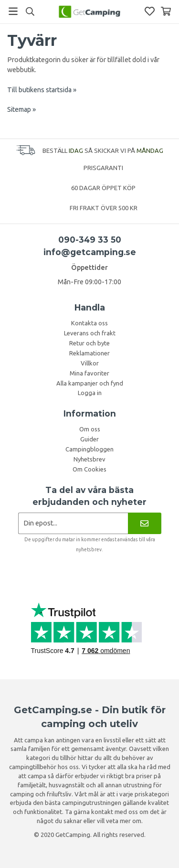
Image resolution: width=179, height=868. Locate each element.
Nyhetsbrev (89, 459)
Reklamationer (89, 353)
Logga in (90, 393)
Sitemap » (21, 109)
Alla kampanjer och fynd (90, 383)
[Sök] (30, 11)
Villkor (90, 363)
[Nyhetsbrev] (144, 523)
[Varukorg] (166, 11)
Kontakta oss (89, 323)
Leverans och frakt (90, 333)
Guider (89, 439)
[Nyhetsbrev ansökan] (73, 523)
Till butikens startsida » (42, 90)
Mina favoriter (89, 373)
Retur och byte (89, 343)
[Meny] (13, 11)
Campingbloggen (89, 449)
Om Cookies (89, 469)
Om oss (90, 429)
